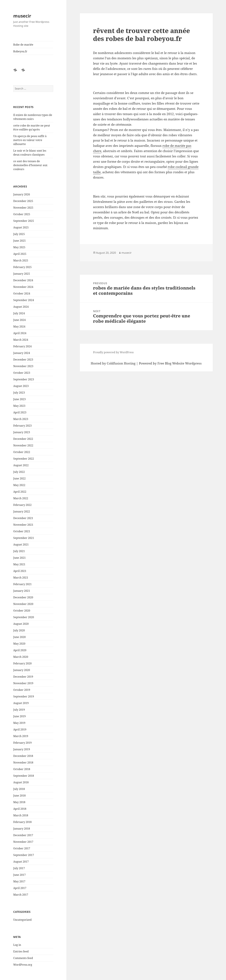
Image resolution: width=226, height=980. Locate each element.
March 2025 (21, 260)
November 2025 (23, 208)
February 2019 (22, 743)
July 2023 (19, 393)
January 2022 (22, 511)
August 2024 (21, 307)
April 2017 (20, 888)
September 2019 (24, 696)
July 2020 (19, 630)
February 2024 (22, 346)
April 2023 (20, 412)
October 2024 (22, 293)
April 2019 (20, 729)
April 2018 (20, 809)
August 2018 (21, 782)
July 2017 (19, 868)
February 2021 (22, 584)
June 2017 (19, 875)
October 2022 (22, 452)
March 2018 (21, 815)
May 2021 (19, 564)
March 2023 (21, 419)
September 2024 (24, 300)
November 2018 (23, 762)
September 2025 (24, 221)
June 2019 (19, 716)
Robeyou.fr (20, 51)
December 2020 (23, 597)
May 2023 (19, 406)
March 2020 (21, 657)
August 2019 (21, 703)
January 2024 (22, 353)
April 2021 (20, 571)
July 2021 (19, 551)
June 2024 (19, 320)
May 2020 (19, 644)
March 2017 (21, 895)
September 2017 (24, 855)
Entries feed (21, 951)
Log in (17, 945)
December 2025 (23, 201)
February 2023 (22, 426)
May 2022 (19, 485)
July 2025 (19, 234)
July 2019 (19, 710)
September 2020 (24, 617)
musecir (22, 16)
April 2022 (20, 492)
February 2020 (22, 663)
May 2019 (19, 723)
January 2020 (22, 670)
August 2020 (21, 624)
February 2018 (22, 822)
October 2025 (22, 214)
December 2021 (23, 518)
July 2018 (19, 789)
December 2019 (23, 677)
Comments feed (23, 958)
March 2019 (21, 736)
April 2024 (20, 333)
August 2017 (21, 862)
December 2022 (23, 439)
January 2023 (22, 432)
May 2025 (19, 247)
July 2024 (19, 313)
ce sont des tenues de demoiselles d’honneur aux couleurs (30, 165)
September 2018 (24, 776)
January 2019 (22, 749)
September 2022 (24, 459)
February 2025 (22, 267)
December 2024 (23, 280)
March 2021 (21, 578)
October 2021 (22, 531)
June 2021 (19, 558)
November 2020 (23, 604)
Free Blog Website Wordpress (180, 363)
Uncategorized (22, 920)
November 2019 (23, 683)
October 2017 (22, 848)
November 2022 (23, 445)
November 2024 (23, 287)
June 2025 (19, 241)
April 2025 (20, 254)
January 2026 (22, 194)
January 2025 (22, 274)
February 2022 (22, 505)
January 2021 (22, 591)
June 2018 (19, 796)
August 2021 (21, 544)
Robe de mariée (23, 45)
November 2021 (23, 525)
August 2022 (21, 465)
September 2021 (24, 538)
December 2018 (23, 756)
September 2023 (24, 379)
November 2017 (23, 842)
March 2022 (21, 498)
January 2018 (22, 829)
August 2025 (21, 227)
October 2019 (22, 690)
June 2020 (19, 637)
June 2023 (19, 399)
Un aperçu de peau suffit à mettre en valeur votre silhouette (30, 140)
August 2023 (21, 386)
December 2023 (23, 360)
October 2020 (22, 611)
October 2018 (22, 769)
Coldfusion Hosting (121, 363)
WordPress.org (23, 965)
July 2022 (19, 472)
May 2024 (19, 327)
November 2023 (23, 366)
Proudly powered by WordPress (113, 352)
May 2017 (19, 881)
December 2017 (23, 835)
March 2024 (21, 340)
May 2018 (19, 802)
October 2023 (22, 373)
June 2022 (19, 478)
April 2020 (20, 650)
